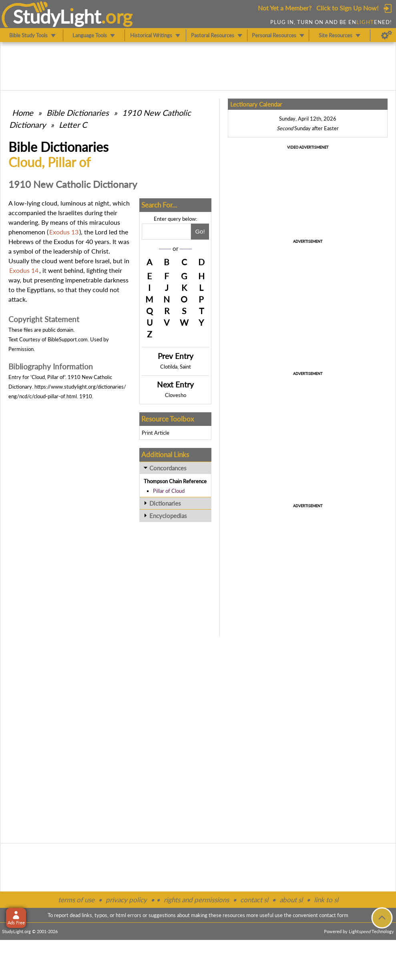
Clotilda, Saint (176, 367)
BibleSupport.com (68, 339)
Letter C (73, 125)
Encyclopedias (168, 516)
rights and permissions (196, 900)
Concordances (168, 468)
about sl (291, 900)
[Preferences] (387, 35)
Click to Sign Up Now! (347, 8)
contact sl (254, 900)
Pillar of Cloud (169, 491)
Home (23, 113)
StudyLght (57, 16)
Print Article (156, 433)
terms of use (76, 900)
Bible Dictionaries (78, 113)
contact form (334, 915)
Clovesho (176, 395)
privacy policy (126, 900)
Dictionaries (165, 503)
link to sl (326, 900)
